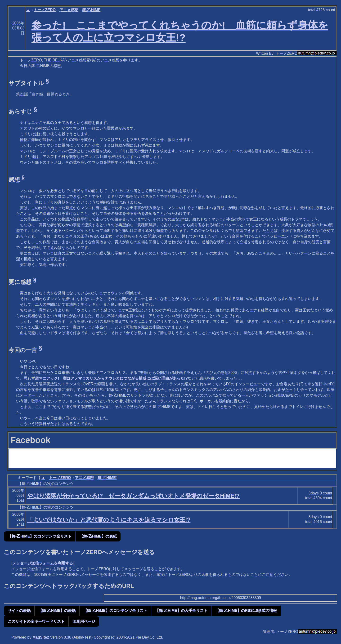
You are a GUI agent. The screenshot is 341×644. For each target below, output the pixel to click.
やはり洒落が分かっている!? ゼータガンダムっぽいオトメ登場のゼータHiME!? (133, 496)
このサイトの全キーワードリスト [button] (36, 621)
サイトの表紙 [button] (19, 610)
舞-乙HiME (91, 10)
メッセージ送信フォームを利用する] (43, 563)
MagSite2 (41, 637)
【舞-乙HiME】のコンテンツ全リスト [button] (40, 536)
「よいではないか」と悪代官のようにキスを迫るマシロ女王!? (109, 520)
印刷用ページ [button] (84, 621)
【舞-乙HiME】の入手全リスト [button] (181, 610)
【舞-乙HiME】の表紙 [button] (98, 536)
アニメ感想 (69, 10)
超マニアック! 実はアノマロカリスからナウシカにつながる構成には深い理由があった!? (111, 378)
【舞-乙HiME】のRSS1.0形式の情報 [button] (246, 610)
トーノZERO (45, 10)
